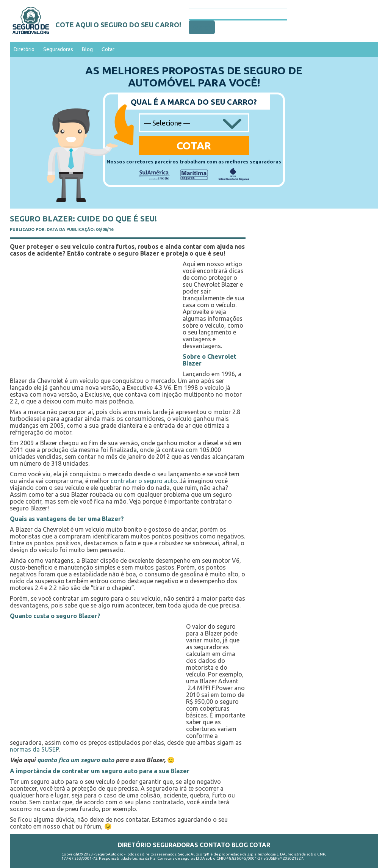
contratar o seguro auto (144, 481)
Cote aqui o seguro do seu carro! (118, 25)
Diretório (24, 49)
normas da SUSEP (34, 749)
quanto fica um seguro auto (76, 760)
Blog (87, 49)
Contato (215, 845)
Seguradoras (58, 49)
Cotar (108, 49)
